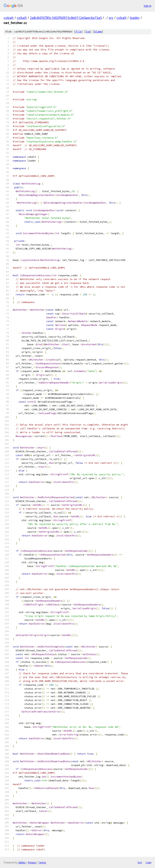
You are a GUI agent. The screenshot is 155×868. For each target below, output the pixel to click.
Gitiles (22, 862)
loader (135, 18)
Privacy (32, 862)
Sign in (148, 6)
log (88, 32)
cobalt (9, 18)
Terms (42, 862)
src (111, 18)
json (148, 862)
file (78, 32)
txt (140, 862)
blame (98, 32)
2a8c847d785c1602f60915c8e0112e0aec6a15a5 (66, 18)
